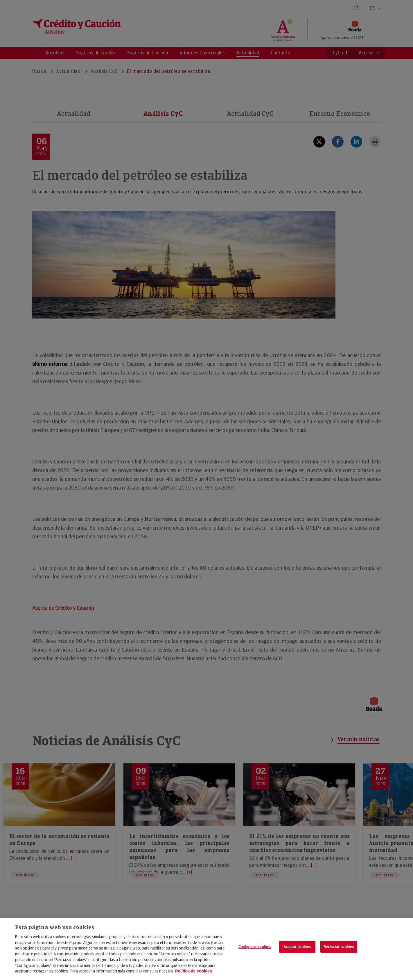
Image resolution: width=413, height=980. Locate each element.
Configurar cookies (255, 947)
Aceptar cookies (297, 947)
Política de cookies (194, 971)
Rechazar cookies (339, 947)
